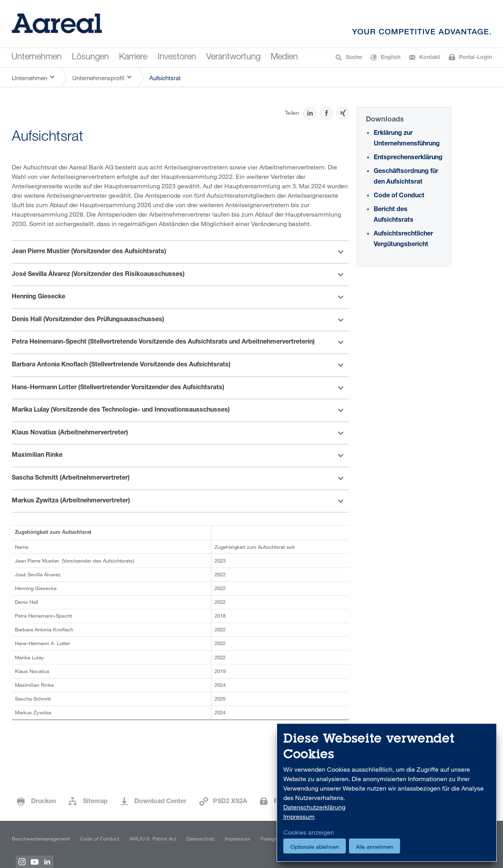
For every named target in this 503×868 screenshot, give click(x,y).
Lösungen (90, 57)
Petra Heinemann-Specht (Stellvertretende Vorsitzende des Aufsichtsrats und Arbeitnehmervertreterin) (163, 342)
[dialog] (387, 793)
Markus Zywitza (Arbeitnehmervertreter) (71, 501)
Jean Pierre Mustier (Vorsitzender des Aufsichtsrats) (89, 252)
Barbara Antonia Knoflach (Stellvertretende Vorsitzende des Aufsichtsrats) (121, 365)
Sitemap (95, 802)
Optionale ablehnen (315, 847)
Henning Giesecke (39, 297)
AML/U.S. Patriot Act (153, 839)
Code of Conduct (399, 196)
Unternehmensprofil (98, 78)
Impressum (238, 839)
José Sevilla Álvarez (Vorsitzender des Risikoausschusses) (98, 275)
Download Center (160, 802)
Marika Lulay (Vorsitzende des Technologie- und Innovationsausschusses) (121, 410)
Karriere (133, 57)
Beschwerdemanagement (41, 839)
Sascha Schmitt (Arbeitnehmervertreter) (71, 478)
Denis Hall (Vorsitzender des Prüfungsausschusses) (88, 320)
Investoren (177, 57)
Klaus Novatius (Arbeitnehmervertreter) (70, 433)
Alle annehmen (375, 847)
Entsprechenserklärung (408, 158)
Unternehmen (37, 57)
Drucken (43, 802)
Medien (284, 57)
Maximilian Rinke (37, 456)
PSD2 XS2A (230, 802)
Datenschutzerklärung (314, 807)
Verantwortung (233, 57)
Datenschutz (200, 839)
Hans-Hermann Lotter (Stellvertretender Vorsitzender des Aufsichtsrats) (118, 388)
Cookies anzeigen (309, 832)
